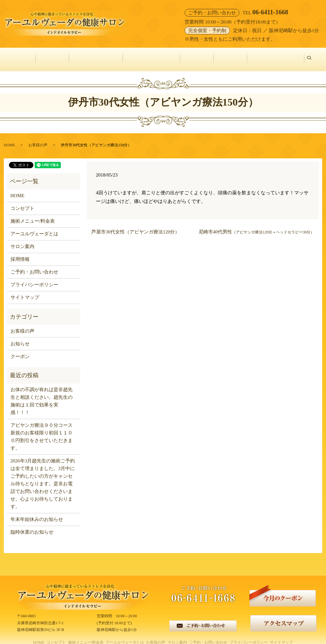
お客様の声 (198, 56)
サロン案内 (231, 56)
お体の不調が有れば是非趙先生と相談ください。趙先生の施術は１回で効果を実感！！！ (42, 394)
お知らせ (20, 336)
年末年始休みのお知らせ (37, 512)
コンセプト (53, 56)
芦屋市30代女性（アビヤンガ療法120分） (136, 225)
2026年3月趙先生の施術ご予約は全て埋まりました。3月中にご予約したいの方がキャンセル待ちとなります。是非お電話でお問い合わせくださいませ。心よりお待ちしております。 (43, 477)
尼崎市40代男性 (256, 225)
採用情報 (20, 252)
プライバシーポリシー (34, 278)
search (312, 56)
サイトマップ (25, 290)
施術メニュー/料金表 (97, 56)
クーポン (20, 349)
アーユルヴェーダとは (152, 56)
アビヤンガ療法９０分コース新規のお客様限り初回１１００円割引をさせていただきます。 (42, 430)
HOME (24, 56)
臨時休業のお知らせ (32, 525)
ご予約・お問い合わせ (276, 56)
